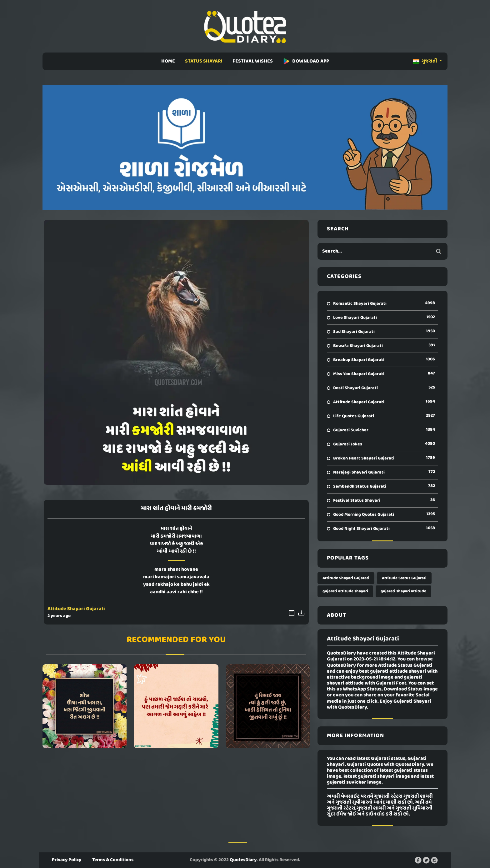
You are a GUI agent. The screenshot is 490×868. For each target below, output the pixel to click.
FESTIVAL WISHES (253, 61)
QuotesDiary (243, 860)
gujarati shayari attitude (403, 591)
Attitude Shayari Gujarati (76, 609)
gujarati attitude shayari (345, 591)
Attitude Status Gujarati (404, 578)
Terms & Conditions (113, 860)
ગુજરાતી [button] (426, 61)
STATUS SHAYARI (204, 61)
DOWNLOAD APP (306, 61)
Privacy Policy (67, 860)
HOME (168, 61)
